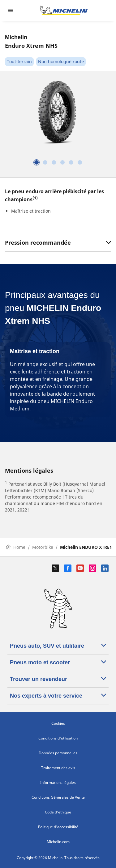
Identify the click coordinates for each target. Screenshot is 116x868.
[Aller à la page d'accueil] (64, 10)
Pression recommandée (58, 242)
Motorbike (43, 547)
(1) (35, 198)
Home (16, 547)
